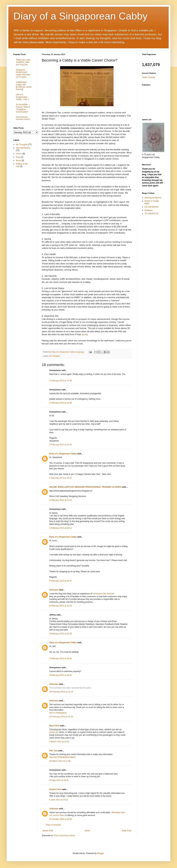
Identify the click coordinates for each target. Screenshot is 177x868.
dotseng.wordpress (153, 198)
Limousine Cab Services (103, 594)
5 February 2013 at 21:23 (61, 606)
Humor (19, 154)
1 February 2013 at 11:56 (61, 381)
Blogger (100, 853)
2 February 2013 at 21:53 (61, 500)
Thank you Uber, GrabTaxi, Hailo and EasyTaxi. (23, 62)
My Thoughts (55, 356)
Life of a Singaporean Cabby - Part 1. (23, 97)
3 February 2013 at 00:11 (61, 528)
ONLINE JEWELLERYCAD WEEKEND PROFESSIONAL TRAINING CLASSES (85, 487)
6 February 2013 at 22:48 (61, 634)
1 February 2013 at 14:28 (61, 403)
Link (85, 334)
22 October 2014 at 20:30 (61, 819)
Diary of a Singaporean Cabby (80, 16)
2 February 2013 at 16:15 (61, 478)
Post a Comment (53, 825)
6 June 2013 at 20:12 (59, 800)
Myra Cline (54, 726)
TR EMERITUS (151, 214)
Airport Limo (55, 789)
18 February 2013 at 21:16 (61, 717)
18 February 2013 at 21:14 (61, 692)
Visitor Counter (149, 77)
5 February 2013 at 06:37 (61, 581)
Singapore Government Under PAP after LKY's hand (23, 73)
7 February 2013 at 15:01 (61, 658)
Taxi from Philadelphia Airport (62, 757)
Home (87, 831)
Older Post (126, 831)
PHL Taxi (53, 751)
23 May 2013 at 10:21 (59, 780)
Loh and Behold (151, 207)
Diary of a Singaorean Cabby (63, 454)
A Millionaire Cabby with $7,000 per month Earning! (24, 86)
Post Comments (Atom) (64, 835)
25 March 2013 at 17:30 (60, 761)
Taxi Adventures (23, 148)
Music (18, 160)
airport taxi (54, 732)
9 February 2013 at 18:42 (61, 675)
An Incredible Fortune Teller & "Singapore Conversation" (23, 108)
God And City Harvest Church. (23, 118)
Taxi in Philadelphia (58, 713)
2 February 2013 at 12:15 (61, 445)
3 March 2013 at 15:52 (59, 742)
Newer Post (48, 831)
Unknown (54, 590)
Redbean (149, 210)
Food (18, 157)
